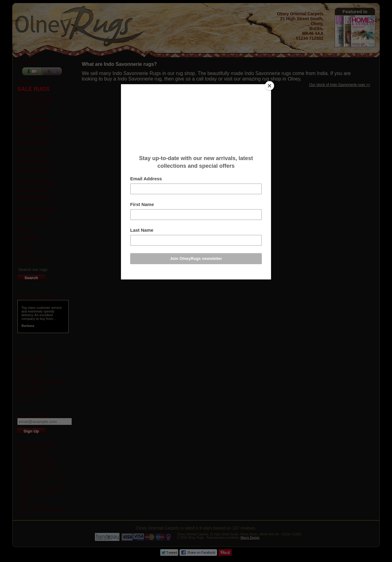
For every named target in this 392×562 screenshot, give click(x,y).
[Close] (269, 86)
